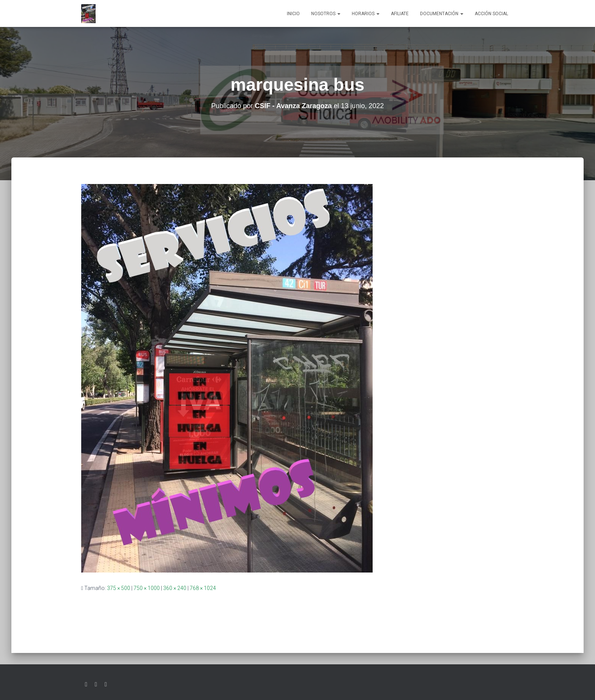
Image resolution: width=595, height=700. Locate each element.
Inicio (293, 14)
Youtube (106, 684)
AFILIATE (400, 14)
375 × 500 (119, 588)
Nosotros (326, 14)
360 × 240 (175, 588)
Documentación (442, 14)
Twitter (86, 684)
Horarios (366, 14)
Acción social (491, 14)
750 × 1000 (147, 588)
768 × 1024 (203, 588)
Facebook (96, 684)
